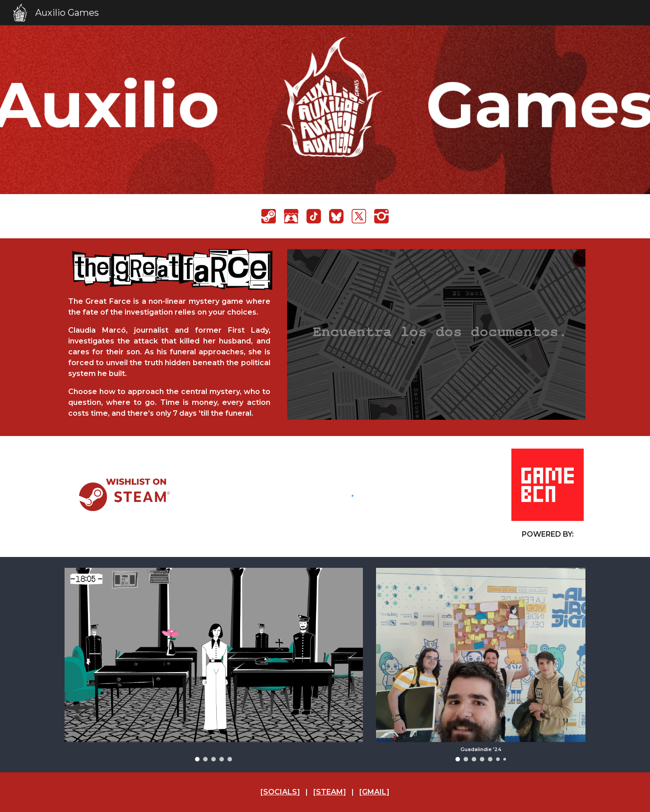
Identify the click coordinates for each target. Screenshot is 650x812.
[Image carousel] (214, 665)
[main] (169, 357)
